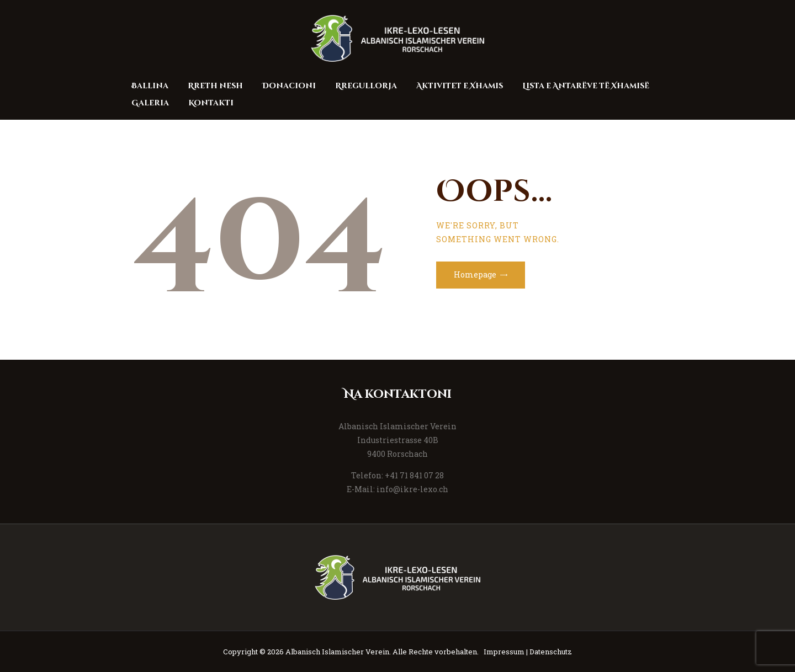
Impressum (504, 652)
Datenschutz (551, 652)
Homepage (475, 274)
